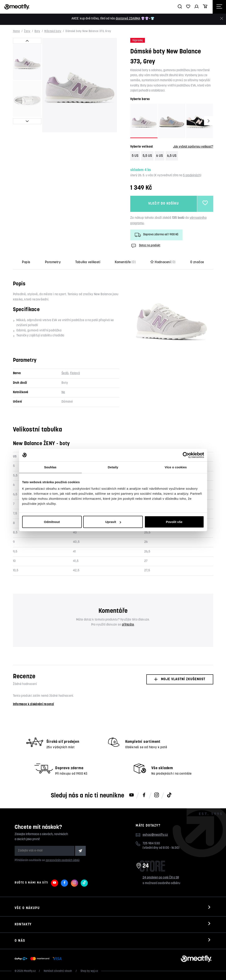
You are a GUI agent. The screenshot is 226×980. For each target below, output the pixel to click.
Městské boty (53, 32)
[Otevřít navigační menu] (219, 7)
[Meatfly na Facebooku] (144, 795)
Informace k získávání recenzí (34, 704)
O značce (197, 262)
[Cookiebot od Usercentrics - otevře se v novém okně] (186, 455)
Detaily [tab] (113, 467)
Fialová (75, 373)
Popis (26, 262)
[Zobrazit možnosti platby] (39, 959)
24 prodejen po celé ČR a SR (161, 878)
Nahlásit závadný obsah (58, 971)
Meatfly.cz (30, 971)
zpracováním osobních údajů (63, 860)
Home (17, 32)
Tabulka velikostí (88, 262)
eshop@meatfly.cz (155, 835)
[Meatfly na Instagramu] (157, 795)
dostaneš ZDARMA (128, 19)
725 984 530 (151, 844)
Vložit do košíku (164, 204)
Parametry (53, 262)
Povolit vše (174, 522)
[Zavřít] (222, 19)
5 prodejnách (192, 176)
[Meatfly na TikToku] (169, 795)
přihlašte (128, 625)
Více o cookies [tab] (176, 467)
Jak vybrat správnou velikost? (193, 147)
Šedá (65, 373)
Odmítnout (52, 522)
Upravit (113, 522)
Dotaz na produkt (145, 246)
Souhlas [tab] (50, 467)
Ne (63, 392)
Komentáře (125, 262)
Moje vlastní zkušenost (180, 679)
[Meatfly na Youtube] (132, 795)
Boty (37, 32)
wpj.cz (94, 971)
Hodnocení (163, 262)
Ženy (27, 32)
